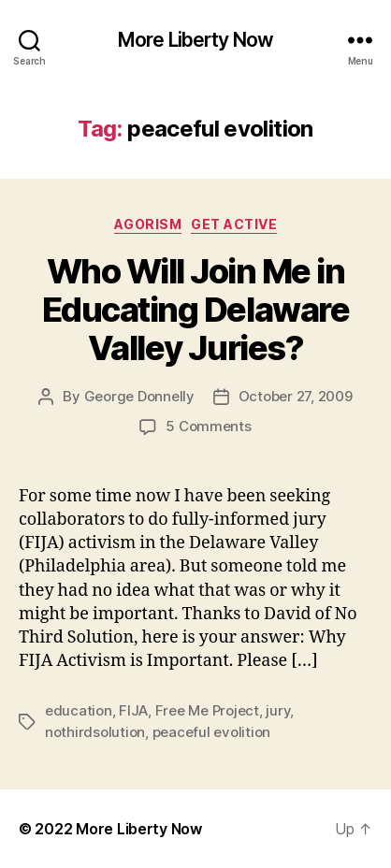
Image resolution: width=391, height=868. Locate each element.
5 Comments (208, 426)
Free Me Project (207, 710)
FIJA (133, 710)
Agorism (148, 224)
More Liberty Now (195, 40)
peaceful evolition (211, 732)
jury (278, 710)
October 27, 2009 (296, 396)
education (79, 710)
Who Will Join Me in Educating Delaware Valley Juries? (195, 310)
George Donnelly (139, 396)
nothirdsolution (95, 732)
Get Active (234, 224)
